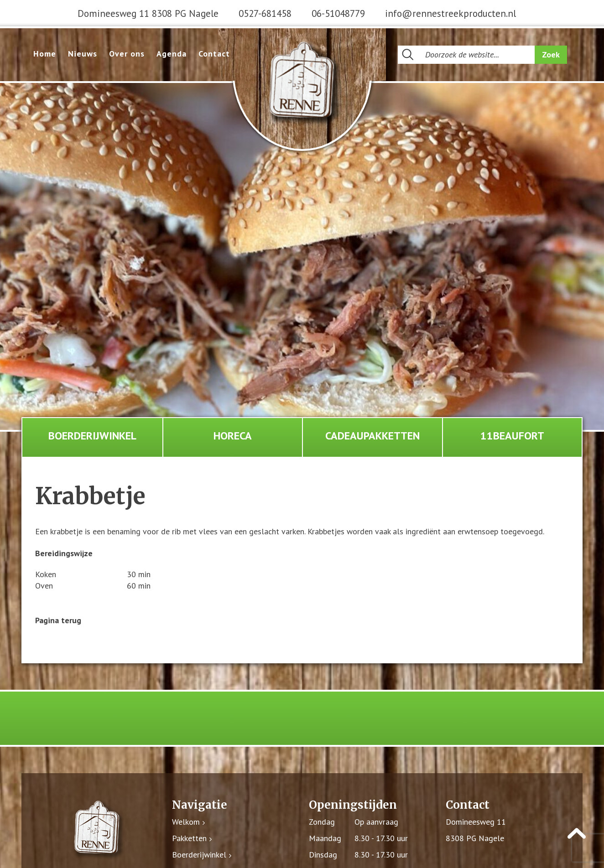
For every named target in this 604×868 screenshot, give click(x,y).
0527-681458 (265, 13)
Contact (214, 54)
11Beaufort (512, 436)
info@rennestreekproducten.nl (450, 13)
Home (45, 54)
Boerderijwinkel (92, 436)
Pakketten (189, 839)
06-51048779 (338, 13)
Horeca (233, 436)
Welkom (186, 823)
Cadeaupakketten (372, 436)
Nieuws (83, 54)
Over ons (127, 54)
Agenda (172, 54)
